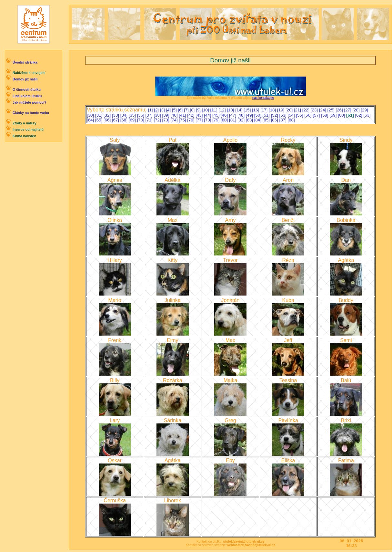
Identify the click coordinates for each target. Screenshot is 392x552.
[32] (108, 115)
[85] (267, 120)
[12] (223, 110)
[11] (214, 110)
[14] (239, 110)
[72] (158, 120)
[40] (175, 115)
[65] (99, 120)
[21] (298, 110)
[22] (307, 110)
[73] (166, 120)
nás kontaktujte (263, 98)
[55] (300, 115)
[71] (150, 120)
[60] (342, 115)
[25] (332, 110)
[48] (242, 115)
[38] (158, 115)
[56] (308, 115)
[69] (133, 120)
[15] (248, 110)
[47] (233, 115)
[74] (175, 120)
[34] (125, 115)
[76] (191, 120)
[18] (273, 110)
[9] (199, 110)
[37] (150, 115)
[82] (242, 120)
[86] (275, 120)
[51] (267, 115)
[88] (291, 120)
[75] (183, 120)
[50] (258, 115)
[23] (315, 110)
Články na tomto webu (31, 113)
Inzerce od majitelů (28, 130)
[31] (99, 115)
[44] (208, 115)
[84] (258, 120)
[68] (125, 120)
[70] (141, 120)
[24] (323, 110)
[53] (284, 115)
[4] (169, 110)
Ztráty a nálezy (25, 123)
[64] (91, 120)
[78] (208, 120)
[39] (166, 115)
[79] (216, 120)
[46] (225, 115)
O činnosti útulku (27, 89)
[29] (364, 110)
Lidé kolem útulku (27, 96)
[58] (325, 115)
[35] (133, 115)
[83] (250, 120)
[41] (183, 115)
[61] (351, 115)
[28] (357, 110)
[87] (284, 120)
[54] (292, 115)
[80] (225, 120)
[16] (256, 110)
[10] (206, 110)
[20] (290, 110)
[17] (265, 110)
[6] (181, 110)
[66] (108, 120)
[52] (275, 115)
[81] (233, 120)
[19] (281, 110)
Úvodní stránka (25, 62)
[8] (193, 110)
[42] (191, 115)
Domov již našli (25, 79)
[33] (116, 115)
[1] (151, 110)
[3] (163, 110)
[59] (334, 115)
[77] (200, 120)
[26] (340, 110)
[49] (250, 115)
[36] (141, 115)
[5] (175, 110)
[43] (200, 115)
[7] (187, 110)
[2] (157, 110)
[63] (367, 115)
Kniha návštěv (24, 136)
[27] (348, 110)
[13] (231, 110)
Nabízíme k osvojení (29, 73)
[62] (359, 115)
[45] (216, 115)
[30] (91, 115)
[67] (116, 120)
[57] (317, 115)
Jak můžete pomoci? (30, 102)
